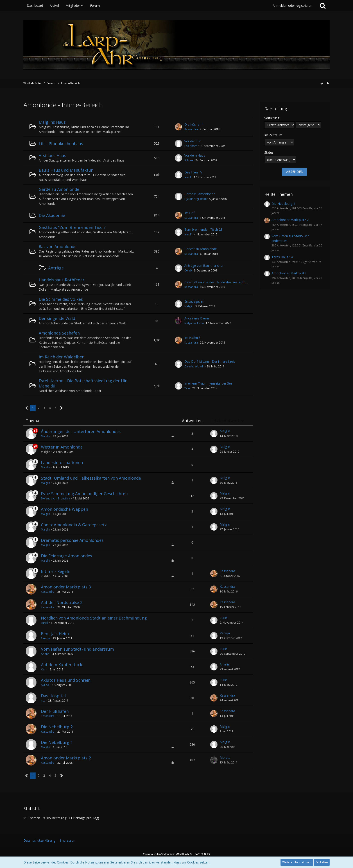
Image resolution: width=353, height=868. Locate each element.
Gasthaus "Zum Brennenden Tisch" (72, 227)
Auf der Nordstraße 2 (62, 602)
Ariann (45, 654)
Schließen (322, 862)
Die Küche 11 (194, 124)
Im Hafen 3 (192, 338)
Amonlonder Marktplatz (289, 273)
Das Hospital (53, 696)
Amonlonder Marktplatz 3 (66, 587)
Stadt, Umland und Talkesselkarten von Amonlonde (91, 478)
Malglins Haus (52, 122)
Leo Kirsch (191, 146)
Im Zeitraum (273, 135)
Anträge (56, 268)
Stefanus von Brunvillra (55, 498)
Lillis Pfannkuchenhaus (61, 144)
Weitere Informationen (297, 862)
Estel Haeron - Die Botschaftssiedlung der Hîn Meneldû (83, 383)
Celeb (188, 270)
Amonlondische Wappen (64, 509)
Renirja (45, 638)
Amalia (225, 664)
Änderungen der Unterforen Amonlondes (81, 431)
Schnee (189, 160)
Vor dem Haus (195, 155)
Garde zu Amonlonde (59, 189)
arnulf (188, 177)
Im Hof (189, 213)
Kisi (43, 669)
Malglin (189, 306)
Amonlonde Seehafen (59, 333)
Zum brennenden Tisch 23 (203, 229)
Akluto (45, 685)
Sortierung (272, 118)
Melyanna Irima (194, 323)
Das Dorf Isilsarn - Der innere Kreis (210, 361)
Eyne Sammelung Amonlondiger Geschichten (84, 494)
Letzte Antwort (225, 421)
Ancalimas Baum (197, 318)
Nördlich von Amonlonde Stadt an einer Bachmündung (94, 618)
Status (269, 152)
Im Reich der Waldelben (62, 357)
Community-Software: (177, 854)
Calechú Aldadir (195, 366)
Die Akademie (52, 215)
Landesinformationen (62, 462)
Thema (32, 421)
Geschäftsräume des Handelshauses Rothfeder (219, 282)
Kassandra (191, 129)
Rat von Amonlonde (58, 246)
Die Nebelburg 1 (57, 742)
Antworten (192, 421)
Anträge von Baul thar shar (204, 265)
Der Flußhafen (55, 711)
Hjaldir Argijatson (196, 199)
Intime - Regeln (56, 571)
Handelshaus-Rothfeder (62, 280)
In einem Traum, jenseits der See (208, 383)
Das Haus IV (193, 172)
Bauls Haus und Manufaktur (66, 170)
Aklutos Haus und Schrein (66, 680)
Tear (187, 388)
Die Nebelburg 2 (57, 727)
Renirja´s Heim (55, 633)
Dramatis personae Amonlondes (72, 540)
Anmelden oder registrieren (292, 6)
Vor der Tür (193, 141)
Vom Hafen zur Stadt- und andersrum (77, 649)
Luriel (44, 623)
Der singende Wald (57, 318)
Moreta (225, 758)
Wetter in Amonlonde (62, 447)
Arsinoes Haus (52, 155)
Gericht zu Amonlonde (201, 249)
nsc (43, 701)
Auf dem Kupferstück (62, 665)
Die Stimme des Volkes (61, 299)
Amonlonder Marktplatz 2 (66, 758)
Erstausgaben (194, 301)
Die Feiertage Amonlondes (67, 556)
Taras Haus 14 (282, 257)
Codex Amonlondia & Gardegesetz (74, 525)
